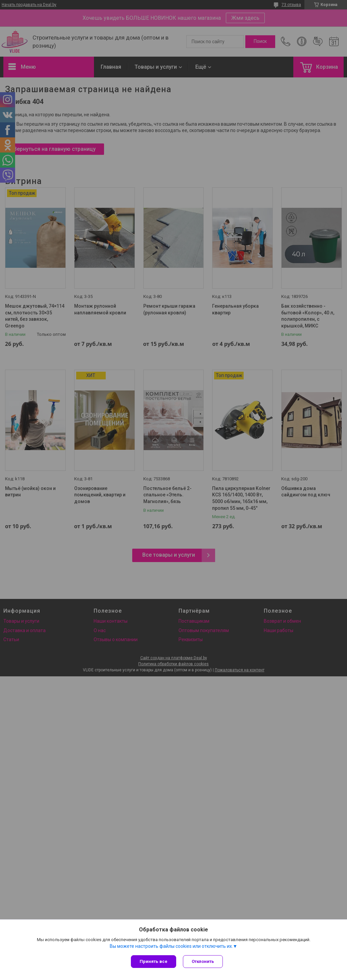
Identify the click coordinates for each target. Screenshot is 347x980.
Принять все (154, 961)
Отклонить (203, 961)
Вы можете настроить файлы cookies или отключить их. (171, 946)
